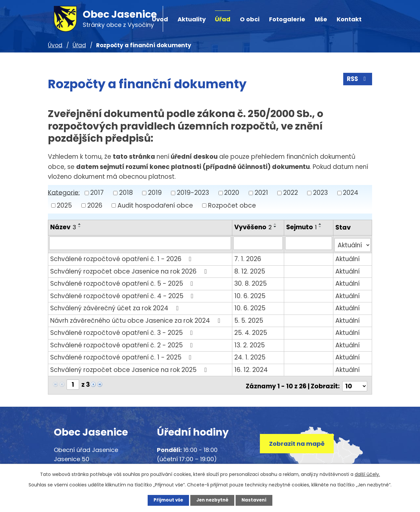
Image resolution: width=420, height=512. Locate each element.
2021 (261, 193)
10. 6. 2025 (251, 294)
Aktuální (347, 257)
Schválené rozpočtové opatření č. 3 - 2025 (123, 330)
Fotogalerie (287, 19)
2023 (320, 193)
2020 (232, 193)
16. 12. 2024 (252, 368)
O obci (250, 19)
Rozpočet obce (232, 205)
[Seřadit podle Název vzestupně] (80, 224)
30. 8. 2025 (251, 281)
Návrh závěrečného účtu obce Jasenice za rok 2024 (136, 318)
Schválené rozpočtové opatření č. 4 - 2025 (123, 294)
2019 (155, 193)
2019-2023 (193, 193)
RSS (357, 80)
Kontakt (349, 19)
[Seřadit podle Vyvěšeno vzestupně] (276, 224)
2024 (351, 193)
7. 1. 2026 (248, 257)
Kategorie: (64, 192)
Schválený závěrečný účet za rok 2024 (115, 306)
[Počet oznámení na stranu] (355, 382)
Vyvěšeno (254, 227)
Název (63, 227)
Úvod (55, 45)
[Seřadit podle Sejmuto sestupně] (321, 227)
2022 (291, 193)
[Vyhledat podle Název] (140, 243)
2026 (95, 205)
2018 (126, 193)
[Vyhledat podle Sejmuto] (309, 243)
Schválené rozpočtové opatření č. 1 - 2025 (122, 355)
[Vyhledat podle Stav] (353, 243)
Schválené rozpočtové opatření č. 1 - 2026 (122, 257)
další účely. (367, 474)
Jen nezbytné (212, 500)
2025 (64, 205)
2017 (97, 193)
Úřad (223, 19)
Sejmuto (302, 227)
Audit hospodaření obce (155, 205)
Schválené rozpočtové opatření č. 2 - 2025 (123, 343)
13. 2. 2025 (250, 343)
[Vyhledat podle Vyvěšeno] (259, 243)
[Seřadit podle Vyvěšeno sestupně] (276, 227)
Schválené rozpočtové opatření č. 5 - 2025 (123, 281)
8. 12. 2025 (250, 269)
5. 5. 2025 (249, 318)
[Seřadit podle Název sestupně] (80, 227)
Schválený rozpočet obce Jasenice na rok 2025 (130, 368)
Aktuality (192, 19)
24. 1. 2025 (251, 355)
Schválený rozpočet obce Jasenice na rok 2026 (130, 269)
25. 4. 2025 (251, 330)
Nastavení (258, 500)
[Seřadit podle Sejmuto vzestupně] (321, 224)
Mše (321, 19)
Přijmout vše (165, 500)
